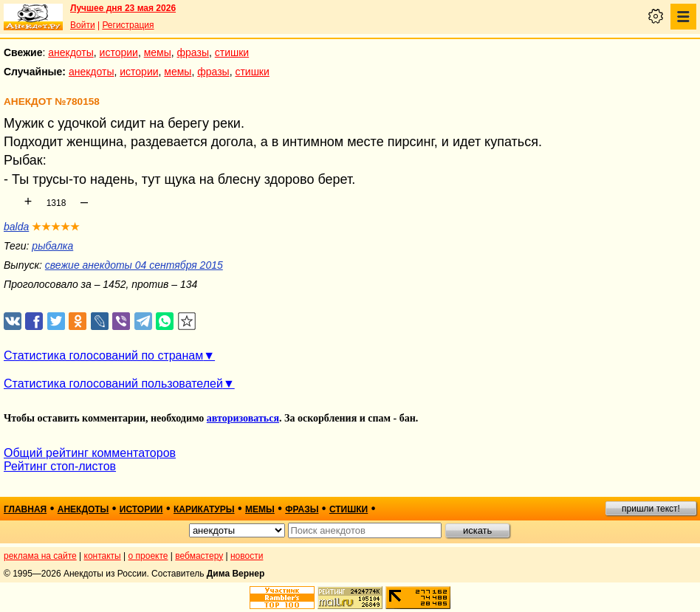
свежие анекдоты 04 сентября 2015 (134, 265)
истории (119, 52)
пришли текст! (651, 509)
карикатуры (204, 509)
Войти (83, 25)
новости (247, 556)
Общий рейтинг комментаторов (90, 453)
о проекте (148, 556)
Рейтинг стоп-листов (60, 466)
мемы (158, 52)
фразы (193, 52)
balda (16, 227)
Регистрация (128, 25)
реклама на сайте (40, 556)
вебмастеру (199, 556)
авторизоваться (243, 418)
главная (25, 509)
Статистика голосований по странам (103, 355)
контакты (103, 556)
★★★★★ (56, 227)
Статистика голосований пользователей (113, 384)
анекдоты (71, 52)
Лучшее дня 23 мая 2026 (123, 8)
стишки (232, 52)
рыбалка (52, 246)
